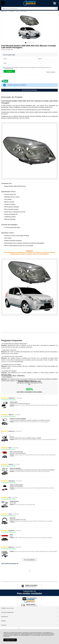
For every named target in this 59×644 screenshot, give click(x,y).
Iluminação (12, 11)
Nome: (5, 59)
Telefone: (40, 59)
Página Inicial (4, 11)
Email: (5, 63)
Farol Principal (23, 11)
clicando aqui (31, 381)
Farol (17, 11)
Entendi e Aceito (10, 640)
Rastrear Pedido (10, 608)
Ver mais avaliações (29, 560)
